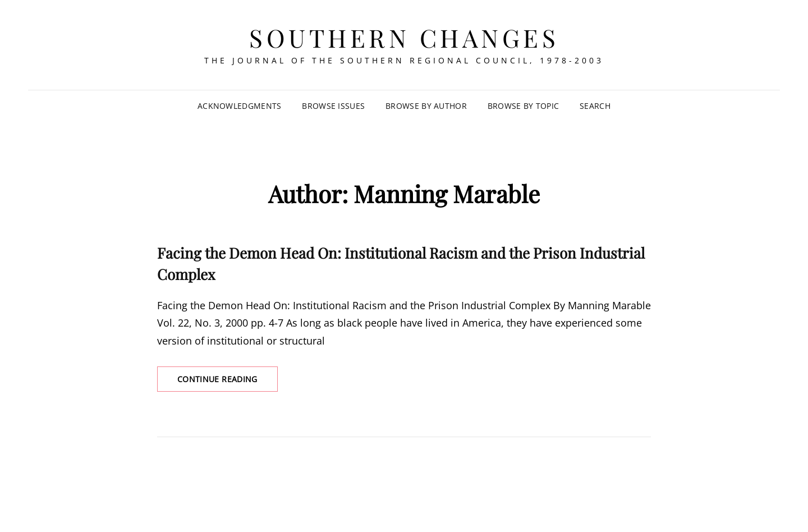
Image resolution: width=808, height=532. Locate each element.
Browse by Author (426, 106)
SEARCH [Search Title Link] (595, 106)
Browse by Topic (523, 106)
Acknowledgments (239, 106)
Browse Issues (333, 106)
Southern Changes (404, 37)
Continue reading (228, 382)
